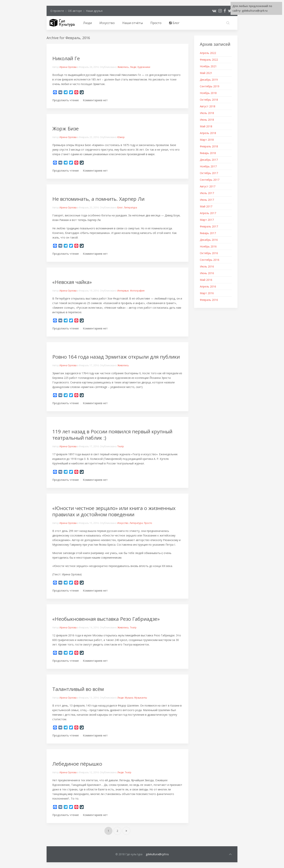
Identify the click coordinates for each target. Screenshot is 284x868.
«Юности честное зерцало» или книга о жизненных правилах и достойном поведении (114, 511)
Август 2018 (208, 106)
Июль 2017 (207, 193)
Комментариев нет (95, 100)
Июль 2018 (207, 113)
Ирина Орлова (68, 67)
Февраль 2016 (209, 300)
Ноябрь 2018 (208, 93)
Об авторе (75, 11)
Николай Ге (66, 58)
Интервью (123, 291)
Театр (121, 446)
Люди (87, 23)
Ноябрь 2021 (208, 66)
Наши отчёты (133, 23)
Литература (130, 208)
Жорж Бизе (65, 128)
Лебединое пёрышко (77, 764)
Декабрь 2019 (209, 80)
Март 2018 (207, 140)
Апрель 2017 (208, 213)
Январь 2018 (208, 153)
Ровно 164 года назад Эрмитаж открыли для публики (117, 357)
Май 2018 (206, 126)
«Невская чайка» (72, 282)
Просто (156, 23)
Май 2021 (206, 73)
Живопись (123, 67)
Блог (174, 23)
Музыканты (141, 698)
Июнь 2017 (207, 200)
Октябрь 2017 (209, 173)
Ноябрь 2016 (208, 246)
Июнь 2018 (207, 120)
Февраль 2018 (209, 146)
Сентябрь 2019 (210, 86)
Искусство (107, 23)
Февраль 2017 (209, 226)
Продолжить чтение (66, 100)
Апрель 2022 (208, 53)
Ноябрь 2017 (208, 166)
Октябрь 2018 (209, 100)
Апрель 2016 (208, 286)
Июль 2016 (207, 266)
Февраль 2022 (209, 60)
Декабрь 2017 (209, 160)
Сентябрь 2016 (210, 260)
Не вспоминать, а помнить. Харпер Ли (98, 199)
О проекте (57, 11)
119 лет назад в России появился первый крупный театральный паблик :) (112, 435)
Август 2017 (208, 186)
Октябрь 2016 (209, 253)
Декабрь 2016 (209, 240)
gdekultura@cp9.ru (157, 854)
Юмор (121, 137)
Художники (144, 67)
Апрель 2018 (208, 133)
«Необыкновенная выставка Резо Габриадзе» (107, 619)
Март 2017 (207, 220)
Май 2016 (206, 280)
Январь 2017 (208, 233)
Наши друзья (94, 11)
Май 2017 (206, 206)
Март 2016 (207, 293)
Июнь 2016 (207, 273)
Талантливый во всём (78, 689)
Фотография (137, 291)
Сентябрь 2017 (210, 180)
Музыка (129, 698)
